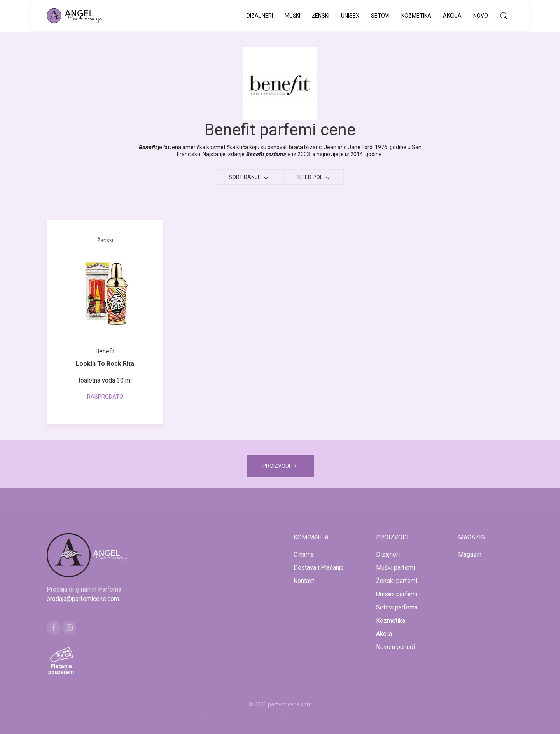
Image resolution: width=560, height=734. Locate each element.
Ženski (321, 16)
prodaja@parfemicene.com (83, 599)
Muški (292, 16)
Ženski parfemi (397, 581)
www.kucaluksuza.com (273, 714)
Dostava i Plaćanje (319, 568)
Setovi (380, 16)
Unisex (350, 16)
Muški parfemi (395, 568)
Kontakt (304, 581)
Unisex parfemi (397, 594)
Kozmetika (416, 16)
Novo (481, 16)
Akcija (452, 16)
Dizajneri (260, 16)
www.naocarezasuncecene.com (342, 714)
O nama (304, 554)
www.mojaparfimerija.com (211, 714)
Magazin (470, 554)
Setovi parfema (397, 607)
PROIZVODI (280, 466)
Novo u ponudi (395, 647)
